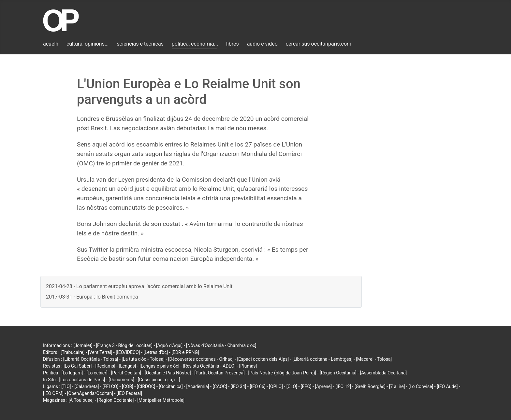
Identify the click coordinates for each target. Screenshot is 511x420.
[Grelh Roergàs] (370, 386)
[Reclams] (105, 366)
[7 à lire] (397, 386)
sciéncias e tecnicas (140, 44)
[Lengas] (128, 366)
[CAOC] (220, 386)
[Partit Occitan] (126, 373)
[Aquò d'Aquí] (169, 345)
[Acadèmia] (197, 386)
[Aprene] (324, 386)
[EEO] (306, 386)
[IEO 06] (257, 386)
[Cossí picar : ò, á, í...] (159, 380)
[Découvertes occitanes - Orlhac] (201, 359)
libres (233, 44)
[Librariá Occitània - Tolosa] (91, 359)
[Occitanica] (171, 386)
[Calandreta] (87, 386)
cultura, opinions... (88, 44)
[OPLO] (276, 386)
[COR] (128, 386)
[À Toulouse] (81, 400)
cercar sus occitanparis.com (319, 44)
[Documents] (121, 380)
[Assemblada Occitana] (384, 373)
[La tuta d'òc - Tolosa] (143, 359)
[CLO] (292, 386)
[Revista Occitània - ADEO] (209, 366)
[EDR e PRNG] (185, 352)
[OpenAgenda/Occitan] (90, 393)
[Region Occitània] (338, 373)
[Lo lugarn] (72, 373)
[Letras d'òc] (156, 352)
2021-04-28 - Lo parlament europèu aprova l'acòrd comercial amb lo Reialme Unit (139, 286)
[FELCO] (110, 386)
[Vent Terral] (100, 352)
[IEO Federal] (129, 393)
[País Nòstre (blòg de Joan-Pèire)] (282, 373)
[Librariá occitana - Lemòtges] (322, 359)
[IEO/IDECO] (128, 352)
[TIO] (66, 386)
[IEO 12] (343, 386)
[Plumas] (248, 366)
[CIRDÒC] (146, 386)
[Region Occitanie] (115, 400)
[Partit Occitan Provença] (219, 373)
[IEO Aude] (447, 386)
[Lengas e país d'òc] (159, 366)
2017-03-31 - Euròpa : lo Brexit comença (92, 297)
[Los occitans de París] (82, 380)
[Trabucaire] (73, 352)
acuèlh (51, 44)
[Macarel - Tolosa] (374, 359)
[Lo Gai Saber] (78, 366)
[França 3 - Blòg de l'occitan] (124, 345)
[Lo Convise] (421, 386)
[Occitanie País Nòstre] (168, 373)
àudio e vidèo (262, 44)
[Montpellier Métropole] (161, 400)
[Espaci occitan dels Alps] (263, 359)
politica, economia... (195, 44)
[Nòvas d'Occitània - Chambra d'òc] (221, 345)
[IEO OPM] (53, 393)
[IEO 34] (239, 386)
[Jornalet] (83, 345)
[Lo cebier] (97, 373)
